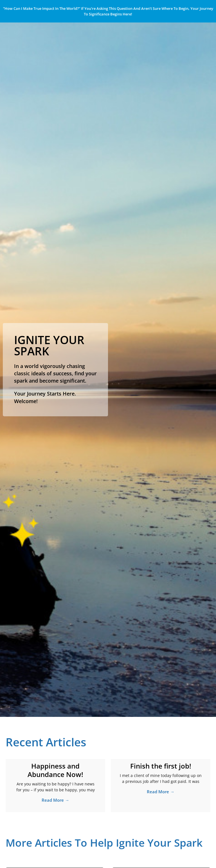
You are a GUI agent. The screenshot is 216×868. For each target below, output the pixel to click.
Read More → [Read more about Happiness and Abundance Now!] (55, 800)
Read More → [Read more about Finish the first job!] (161, 792)
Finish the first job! (161, 766)
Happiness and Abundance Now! (55, 770)
